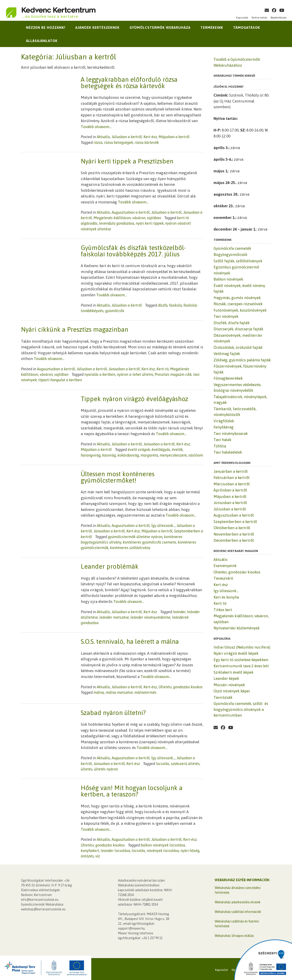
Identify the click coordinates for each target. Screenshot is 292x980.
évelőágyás (161, 449)
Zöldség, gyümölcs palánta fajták (242, 360)
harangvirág (91, 455)
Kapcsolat (242, 18)
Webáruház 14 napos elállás (234, 934)
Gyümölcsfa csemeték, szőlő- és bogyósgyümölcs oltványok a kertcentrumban (241, 709)
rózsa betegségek (119, 142)
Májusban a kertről (174, 137)
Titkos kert (223, 610)
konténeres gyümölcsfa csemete (149, 542)
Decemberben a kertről (234, 540)
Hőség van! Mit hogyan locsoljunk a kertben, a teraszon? (132, 789)
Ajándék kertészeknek (97, 28)
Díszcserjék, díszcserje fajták (238, 329)
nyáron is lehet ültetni (135, 374)
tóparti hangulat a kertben (60, 380)
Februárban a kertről (232, 478)
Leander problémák (110, 566)
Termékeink (212, 28)
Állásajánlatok (42, 41)
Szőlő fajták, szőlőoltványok (238, 261)
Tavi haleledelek (228, 452)
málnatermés (145, 692)
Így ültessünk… (226, 591)
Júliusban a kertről (127, 137)
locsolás (163, 762)
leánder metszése (114, 617)
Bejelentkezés (279, 18)
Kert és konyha (226, 597)
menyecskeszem (173, 455)
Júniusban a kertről (124, 369)
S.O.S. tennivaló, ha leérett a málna (130, 641)
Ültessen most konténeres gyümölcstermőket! (118, 477)
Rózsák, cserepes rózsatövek (238, 304)
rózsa (98, 142)
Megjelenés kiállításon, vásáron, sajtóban (127, 218)
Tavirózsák (223, 697)
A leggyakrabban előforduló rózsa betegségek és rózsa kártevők (129, 83)
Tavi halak (222, 440)
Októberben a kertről (232, 528)
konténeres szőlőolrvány (130, 548)
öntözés (87, 854)
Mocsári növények (229, 685)
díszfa (163, 305)
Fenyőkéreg (224, 427)
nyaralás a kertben (100, 374)
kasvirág (109, 455)
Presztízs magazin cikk (173, 374)
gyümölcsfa (115, 311)
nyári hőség (190, 849)
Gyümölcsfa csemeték (232, 248)
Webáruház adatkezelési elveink (238, 901)
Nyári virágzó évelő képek (236, 653)
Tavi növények (226, 316)
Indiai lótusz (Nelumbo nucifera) (242, 647)
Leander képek (226, 678)
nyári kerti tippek (150, 223)
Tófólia (220, 446)
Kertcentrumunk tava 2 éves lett (241, 666)
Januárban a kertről (231, 471)
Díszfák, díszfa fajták (232, 323)
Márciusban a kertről (232, 484)
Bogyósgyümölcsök (230, 255)
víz (98, 854)
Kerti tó (163, 369)
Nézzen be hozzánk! (46, 28)
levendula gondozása (117, 223)
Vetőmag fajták (227, 354)
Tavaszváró (223, 578)
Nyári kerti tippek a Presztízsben (127, 161)
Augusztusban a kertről (131, 212)
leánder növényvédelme (150, 617)
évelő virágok (139, 449)
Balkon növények (228, 279)
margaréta (149, 455)
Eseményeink (225, 566)
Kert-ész (150, 137)
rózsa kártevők (147, 142)
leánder (179, 612)
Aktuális (103, 137)
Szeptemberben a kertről (235, 522)
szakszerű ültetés (185, 762)
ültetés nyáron (106, 767)
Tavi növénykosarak (231, 434)
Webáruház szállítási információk (238, 910)
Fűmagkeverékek (228, 378)
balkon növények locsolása (163, 843)
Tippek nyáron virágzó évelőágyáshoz (134, 399)
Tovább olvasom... (96, 127)
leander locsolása (115, 849)
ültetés (87, 767)
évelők (177, 449)
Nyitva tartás (259, 18)
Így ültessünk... (163, 525)
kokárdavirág (128, 455)
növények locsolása (163, 849)
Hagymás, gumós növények (237, 298)
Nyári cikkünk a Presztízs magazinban (75, 329)
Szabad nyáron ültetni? (113, 711)
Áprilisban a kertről (230, 490)
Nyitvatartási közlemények (237, 628)
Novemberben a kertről (234, 534)
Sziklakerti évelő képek (233, 672)
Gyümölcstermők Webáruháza (160, 28)
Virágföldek (224, 421)
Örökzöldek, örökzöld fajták (238, 347)
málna (99, 692)
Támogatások (247, 28)
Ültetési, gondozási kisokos (181, 687)
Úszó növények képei (232, 691)
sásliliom (196, 455)
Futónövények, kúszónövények (240, 310)
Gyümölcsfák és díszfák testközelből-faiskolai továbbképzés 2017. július (133, 251)
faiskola (175, 305)
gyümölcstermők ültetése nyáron (135, 537)
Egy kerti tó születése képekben (241, 660)
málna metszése (119, 692)
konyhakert (90, 849)
